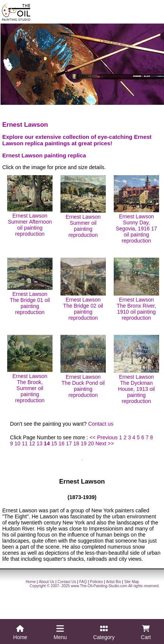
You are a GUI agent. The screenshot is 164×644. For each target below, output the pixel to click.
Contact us (101, 424)
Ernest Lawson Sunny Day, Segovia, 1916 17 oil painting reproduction (136, 209)
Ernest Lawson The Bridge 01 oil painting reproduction (30, 286)
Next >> (104, 443)
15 (54, 443)
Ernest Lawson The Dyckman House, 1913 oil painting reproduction (136, 369)
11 (25, 443)
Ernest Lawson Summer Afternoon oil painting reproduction (30, 206)
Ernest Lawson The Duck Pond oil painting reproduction (83, 366)
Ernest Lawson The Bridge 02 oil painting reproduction (83, 289)
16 (62, 443)
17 (69, 443)
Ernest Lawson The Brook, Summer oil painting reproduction (30, 369)
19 (84, 443)
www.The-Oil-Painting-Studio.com (99, 586)
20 (91, 443)
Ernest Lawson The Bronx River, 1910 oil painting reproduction (136, 289)
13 (40, 443)
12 (32, 443)
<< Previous (104, 437)
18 (76, 443)
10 (17, 443)
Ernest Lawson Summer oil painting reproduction (83, 207)
